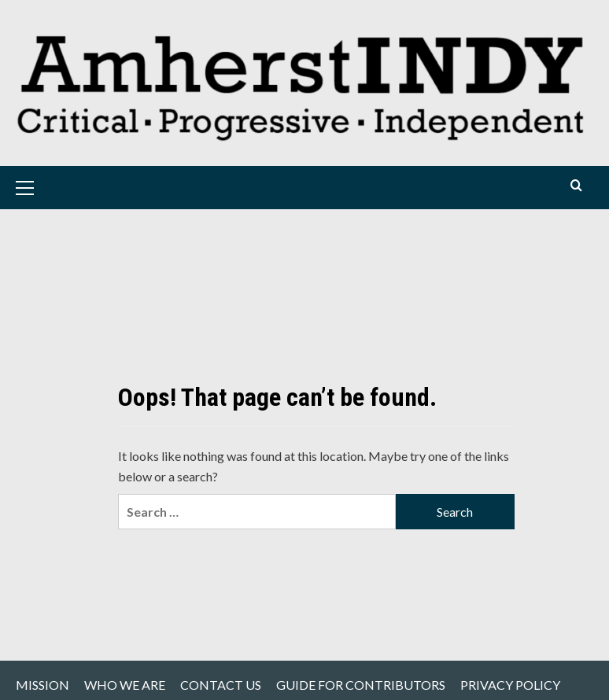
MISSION (42, 685)
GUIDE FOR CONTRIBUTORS (361, 685)
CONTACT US (221, 685)
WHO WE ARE (125, 685)
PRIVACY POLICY (510, 685)
